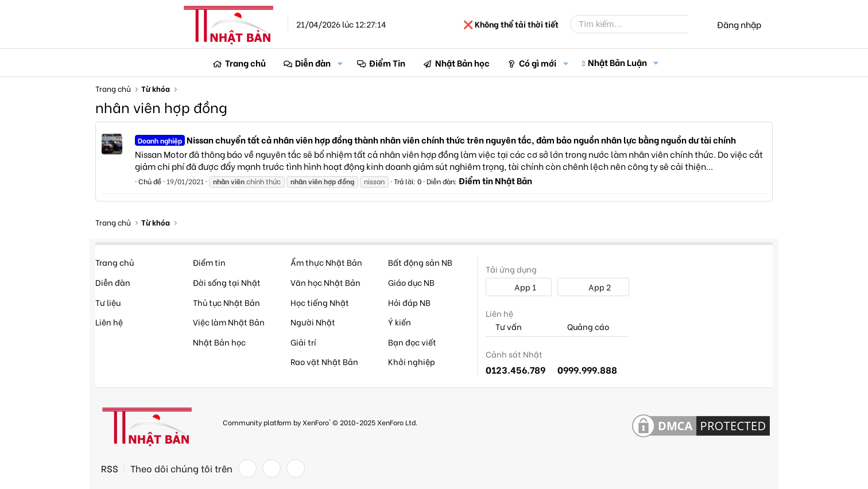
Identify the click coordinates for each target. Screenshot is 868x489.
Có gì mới (538, 63)
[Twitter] (272, 468)
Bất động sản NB (420, 262)
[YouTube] (296, 468)
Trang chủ (245, 63)
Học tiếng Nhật (320, 302)
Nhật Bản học (462, 63)
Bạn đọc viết (412, 342)
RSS (110, 468)
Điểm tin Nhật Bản (495, 180)
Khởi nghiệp (412, 361)
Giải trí (303, 342)
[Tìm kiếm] (638, 24)
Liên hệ (109, 322)
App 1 (519, 287)
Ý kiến (400, 322)
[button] (340, 63)
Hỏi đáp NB (409, 302)
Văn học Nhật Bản (325, 282)
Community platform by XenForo (320, 422)
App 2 (593, 287)
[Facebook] (247, 468)
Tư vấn (504, 327)
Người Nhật (313, 322)
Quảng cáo (583, 327)
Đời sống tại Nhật (227, 282)
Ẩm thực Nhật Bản (326, 262)
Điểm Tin (387, 63)
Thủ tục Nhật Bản (226, 302)
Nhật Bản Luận (617, 62)
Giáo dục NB (411, 282)
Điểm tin (209, 262)
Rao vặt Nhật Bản (324, 361)
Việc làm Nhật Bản (229, 322)
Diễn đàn (313, 63)
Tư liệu (108, 302)
